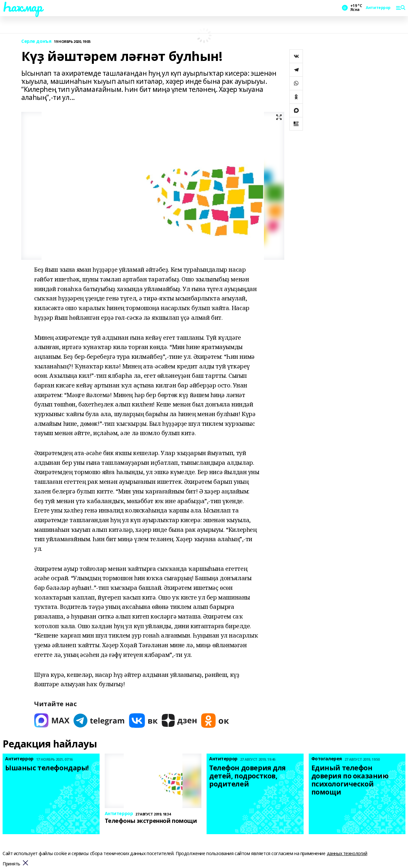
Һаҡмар (22, 7)
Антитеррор (378, 8)
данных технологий (347, 853)
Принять (11, 864)
